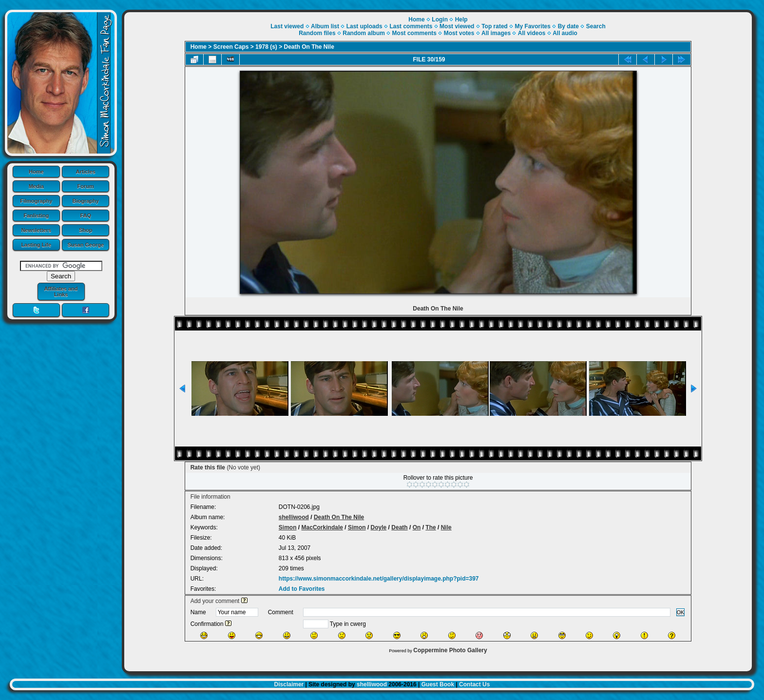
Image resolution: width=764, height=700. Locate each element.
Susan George (86, 245)
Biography (86, 201)
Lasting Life (36, 245)
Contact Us (474, 684)
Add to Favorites (302, 589)
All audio (565, 33)
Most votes (459, 33)
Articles (86, 172)
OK (681, 612)
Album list (325, 26)
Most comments (414, 33)
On (417, 527)
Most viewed (457, 26)
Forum (86, 186)
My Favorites (533, 26)
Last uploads (364, 26)
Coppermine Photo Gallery (450, 650)
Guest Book (438, 684)
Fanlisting (36, 215)
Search (596, 26)
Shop (86, 230)
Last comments (411, 26)
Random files (317, 33)
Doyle (379, 527)
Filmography (36, 201)
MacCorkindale (322, 527)
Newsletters (36, 230)
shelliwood (294, 517)
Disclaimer (289, 684)
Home (36, 172)
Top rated (495, 26)
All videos (532, 33)
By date (568, 26)
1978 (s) (266, 47)
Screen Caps (231, 47)
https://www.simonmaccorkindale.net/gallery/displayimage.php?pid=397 (379, 579)
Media (36, 186)
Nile (446, 527)
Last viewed (287, 26)
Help (461, 19)
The (430, 527)
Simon (288, 527)
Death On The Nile (309, 47)
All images (496, 33)
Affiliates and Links (61, 292)
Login (440, 19)
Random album (364, 33)
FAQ (86, 215)
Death (399, 527)
